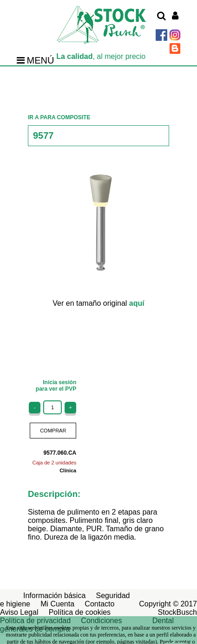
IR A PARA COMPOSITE (59, 117)
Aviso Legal (19, 612)
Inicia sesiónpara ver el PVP (56, 386)
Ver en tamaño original (98, 303)
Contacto (99, 604)
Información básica (54, 596)
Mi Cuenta (57, 604)
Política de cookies (80, 612)
